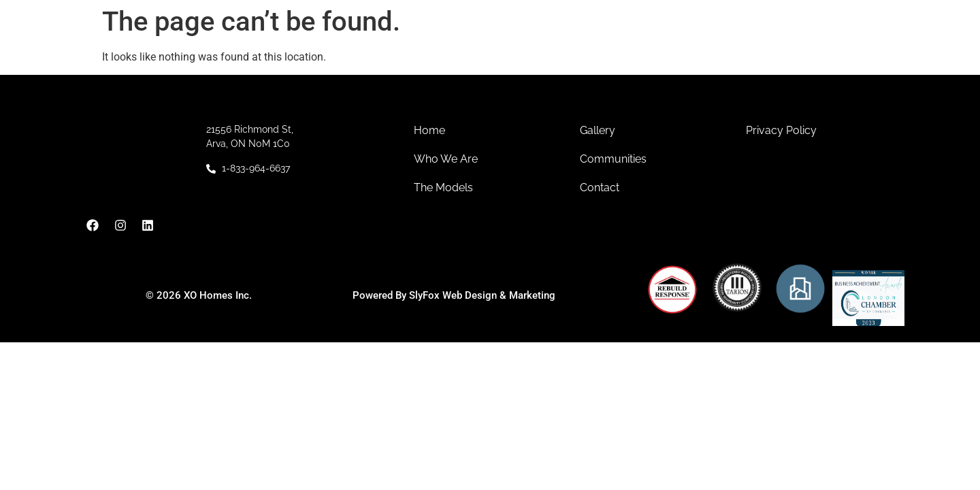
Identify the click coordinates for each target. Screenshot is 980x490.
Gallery (671, 53)
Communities (511, 53)
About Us (413, 53)
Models (603, 53)
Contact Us (739, 53)
